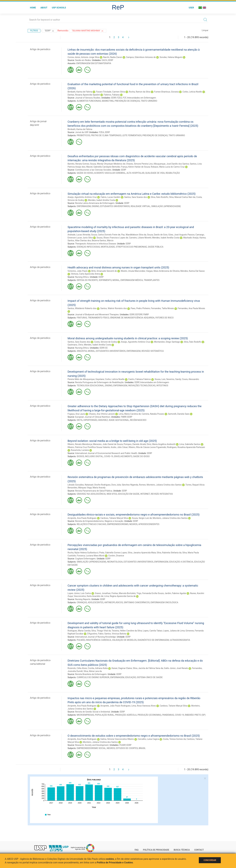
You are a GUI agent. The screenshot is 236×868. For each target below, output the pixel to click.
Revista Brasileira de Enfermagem (91, 674)
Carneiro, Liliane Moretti (140, 238)
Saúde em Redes (83, 60)
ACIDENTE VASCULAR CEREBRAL (110, 173)
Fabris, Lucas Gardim (111, 197)
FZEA (119, 98)
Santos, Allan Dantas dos (79, 240)
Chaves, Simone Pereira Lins (139, 164)
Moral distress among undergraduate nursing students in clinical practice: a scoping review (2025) (128, 338)
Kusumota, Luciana (80, 450)
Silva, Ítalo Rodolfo (159, 197)
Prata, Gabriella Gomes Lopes (113, 553)
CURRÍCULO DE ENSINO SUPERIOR (93, 677)
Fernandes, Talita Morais (162, 308)
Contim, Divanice (116, 556)
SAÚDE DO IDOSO (85, 173)
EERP (111, 60)
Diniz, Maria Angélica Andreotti (161, 444)
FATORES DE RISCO (164, 318)
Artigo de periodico (40, 49)
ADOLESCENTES (95, 602)
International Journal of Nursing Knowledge (95, 637)
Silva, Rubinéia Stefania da (169, 553)
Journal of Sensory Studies (88, 98)
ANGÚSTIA (82, 351)
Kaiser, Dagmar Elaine (122, 668)
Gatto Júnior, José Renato (176, 668)
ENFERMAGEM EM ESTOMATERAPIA (94, 63)
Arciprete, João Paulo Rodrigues (115, 706)
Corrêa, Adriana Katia (98, 668)
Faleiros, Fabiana (112, 95)
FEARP (123, 745)
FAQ (137, 850)
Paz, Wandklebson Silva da (134, 235)
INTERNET (145, 494)
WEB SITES (112, 494)
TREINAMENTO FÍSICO (99, 318)
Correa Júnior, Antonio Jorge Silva (83, 57)
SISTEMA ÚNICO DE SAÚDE (150, 677)
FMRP (146, 315)
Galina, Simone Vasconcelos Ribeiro (117, 739)
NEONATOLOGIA (115, 562)
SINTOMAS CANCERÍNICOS (137, 602)
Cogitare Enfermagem (85, 559)
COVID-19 (109, 456)
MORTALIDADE (108, 247)
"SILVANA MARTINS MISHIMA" (88, 31)
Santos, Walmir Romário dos (114, 308)
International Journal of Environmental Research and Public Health (106, 453)
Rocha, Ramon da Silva (140, 92)
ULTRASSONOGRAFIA (180, 640)
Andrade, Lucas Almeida (79, 235)
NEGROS (133, 524)
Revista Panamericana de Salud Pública (94, 491)
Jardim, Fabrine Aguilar (175, 593)
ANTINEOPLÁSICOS (114, 602)
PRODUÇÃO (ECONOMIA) (149, 715)
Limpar (205, 30)
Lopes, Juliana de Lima (174, 631)
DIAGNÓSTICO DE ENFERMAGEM (153, 640)
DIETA (80, 420)
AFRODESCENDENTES (149, 524)
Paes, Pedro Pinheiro (140, 308)
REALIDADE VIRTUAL (141, 206)
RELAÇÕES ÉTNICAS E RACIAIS (91, 524)
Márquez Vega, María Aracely (92, 488)
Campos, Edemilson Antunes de (141, 57)
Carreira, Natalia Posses (153, 414)
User (191, 8)
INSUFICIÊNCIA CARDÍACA (99, 640)
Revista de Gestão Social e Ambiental (93, 712)
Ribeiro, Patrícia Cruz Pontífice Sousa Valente (89, 447)
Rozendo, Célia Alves (77, 668)
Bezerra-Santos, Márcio (103, 240)
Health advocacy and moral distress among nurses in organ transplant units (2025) (118, 267)
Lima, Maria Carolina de (130, 414)
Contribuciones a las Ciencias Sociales (93, 170)
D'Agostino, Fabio (95, 634)
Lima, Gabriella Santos (190, 444)
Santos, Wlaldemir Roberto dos (82, 308)
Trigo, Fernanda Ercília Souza (150, 593)
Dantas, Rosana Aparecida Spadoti (84, 95)
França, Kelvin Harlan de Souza (135, 167)
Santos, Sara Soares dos (136, 197)
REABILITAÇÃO (173, 173)
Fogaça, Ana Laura (76, 414)
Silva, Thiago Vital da (101, 631)
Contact (199, 850)
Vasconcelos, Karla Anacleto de (89, 596)
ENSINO (95, 206)
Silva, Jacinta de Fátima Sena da (148, 668)
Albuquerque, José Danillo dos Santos (171, 164)
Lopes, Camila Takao (153, 631)
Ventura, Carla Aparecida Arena (85, 274)
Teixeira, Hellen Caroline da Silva (127, 631)
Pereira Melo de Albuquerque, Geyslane (86, 379)
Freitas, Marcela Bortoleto (124, 593)
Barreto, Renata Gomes (78, 164)
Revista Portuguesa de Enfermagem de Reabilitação (99, 382)
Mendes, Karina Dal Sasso (193, 271)
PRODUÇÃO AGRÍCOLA (126, 715)
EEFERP (139, 315)
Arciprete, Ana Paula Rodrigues (82, 518)
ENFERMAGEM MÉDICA (132, 280)
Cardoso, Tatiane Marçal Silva (114, 518)
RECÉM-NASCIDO (138, 420)
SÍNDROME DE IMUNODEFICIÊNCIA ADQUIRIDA (132, 318)
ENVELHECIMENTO (123, 456)
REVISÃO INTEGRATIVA (162, 494)
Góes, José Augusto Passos (181, 235)
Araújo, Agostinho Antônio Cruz (82, 197)
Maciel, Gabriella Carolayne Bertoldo (103, 167)
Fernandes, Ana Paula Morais (191, 308)
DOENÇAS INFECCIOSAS (88, 247)
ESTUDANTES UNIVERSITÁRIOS (115, 206)
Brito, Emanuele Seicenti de (104, 271)
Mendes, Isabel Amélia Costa (101, 200)
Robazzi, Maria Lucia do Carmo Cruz (168, 167)
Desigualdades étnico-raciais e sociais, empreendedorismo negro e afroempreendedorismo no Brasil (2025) (134, 515)
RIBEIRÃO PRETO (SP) (195, 715)
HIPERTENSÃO (90, 420)
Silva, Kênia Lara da (93, 671)
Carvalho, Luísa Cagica (148, 739)
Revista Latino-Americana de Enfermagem (95, 203)
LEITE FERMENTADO (132, 135)
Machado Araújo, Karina (194, 238)
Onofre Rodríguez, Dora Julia (107, 485)
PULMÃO (81, 640)
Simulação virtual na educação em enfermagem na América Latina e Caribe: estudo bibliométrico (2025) (132, 194)
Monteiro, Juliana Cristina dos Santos (164, 485)
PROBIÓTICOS (83, 135)
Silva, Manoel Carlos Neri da (182, 197)
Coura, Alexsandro (190, 379)
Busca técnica (182, 850)
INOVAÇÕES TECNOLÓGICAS (142, 386)
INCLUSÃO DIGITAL (94, 456)
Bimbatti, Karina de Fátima (80, 92)
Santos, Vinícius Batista (115, 634)
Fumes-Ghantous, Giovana (166, 92)
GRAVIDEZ (103, 420)
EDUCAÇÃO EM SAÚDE (129, 494)
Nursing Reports (83, 599)
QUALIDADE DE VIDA (155, 173)
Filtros (34, 31)
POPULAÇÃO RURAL (105, 715)
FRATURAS (82, 318)
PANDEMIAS (168, 715)
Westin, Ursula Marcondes (133, 271)
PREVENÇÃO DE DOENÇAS (127, 101)
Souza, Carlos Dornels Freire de (106, 235)
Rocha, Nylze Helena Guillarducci (83, 553)
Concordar (210, 860)
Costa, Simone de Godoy (106, 342)
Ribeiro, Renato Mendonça (80, 444)
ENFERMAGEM (84, 206)
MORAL (116, 280)
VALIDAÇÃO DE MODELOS (124, 640)
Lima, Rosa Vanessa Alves (144, 706)
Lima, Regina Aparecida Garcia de (120, 596)
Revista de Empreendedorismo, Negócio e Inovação (99, 521)
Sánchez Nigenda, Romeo (134, 485)
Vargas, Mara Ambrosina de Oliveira (163, 271)
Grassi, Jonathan (103, 593)
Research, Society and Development (92, 745)
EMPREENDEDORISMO (118, 524)
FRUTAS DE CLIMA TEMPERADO (106, 135)
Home (33, 8)
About (44, 8)
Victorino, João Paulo (78, 271)
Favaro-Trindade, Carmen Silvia (111, 92)
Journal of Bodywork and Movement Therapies (97, 315)
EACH (104, 60)
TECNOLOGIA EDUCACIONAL (90, 386)
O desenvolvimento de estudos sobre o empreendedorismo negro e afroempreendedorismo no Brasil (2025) (134, 736)
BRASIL (142, 748)
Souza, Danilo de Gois (157, 235)
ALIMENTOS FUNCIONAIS (89, 101)
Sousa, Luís (160, 379)
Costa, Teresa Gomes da (174, 739)
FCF (124, 98)
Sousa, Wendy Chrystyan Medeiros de (108, 164)
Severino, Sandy (174, 379)
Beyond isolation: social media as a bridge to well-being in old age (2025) (112, 441)
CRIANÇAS (82, 602)
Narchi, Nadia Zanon (113, 57)
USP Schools (59, 8)
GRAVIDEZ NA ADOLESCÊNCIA (91, 494)
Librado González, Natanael (80, 485)
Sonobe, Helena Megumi (171, 57)
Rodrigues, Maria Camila (79, 631)
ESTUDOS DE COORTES (127, 748)
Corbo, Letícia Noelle (192, 92)
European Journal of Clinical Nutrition (93, 417)
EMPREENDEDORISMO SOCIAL (91, 748)
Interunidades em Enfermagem (142, 98)
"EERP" (50, 31)
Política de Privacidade (156, 850)
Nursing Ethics (82, 277)
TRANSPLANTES (152, 280)
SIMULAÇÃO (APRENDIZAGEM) (166, 206)
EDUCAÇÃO (131, 677)
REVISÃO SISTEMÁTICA (153, 351)
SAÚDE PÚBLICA (156, 247)
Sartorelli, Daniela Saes (179, 414)
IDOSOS (80, 456)
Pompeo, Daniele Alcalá (135, 444)
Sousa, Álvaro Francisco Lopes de (112, 238)
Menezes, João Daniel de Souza (108, 444)
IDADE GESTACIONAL (119, 420)
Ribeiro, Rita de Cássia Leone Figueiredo (147, 447)
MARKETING (108, 101)
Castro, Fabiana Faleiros (139, 379)
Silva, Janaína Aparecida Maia (142, 553)
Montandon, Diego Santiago (167, 342)
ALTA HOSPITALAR (135, 173)
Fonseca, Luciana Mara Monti (91, 556)
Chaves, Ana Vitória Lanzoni (102, 414)
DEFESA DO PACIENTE (87, 280)
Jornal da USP (82, 132)
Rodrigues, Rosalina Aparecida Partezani (186, 447)
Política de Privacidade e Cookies (115, 863)
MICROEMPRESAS (85, 715)
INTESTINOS (162, 386)
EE (106, 348)
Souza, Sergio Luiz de (142, 518)
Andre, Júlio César (119, 447)
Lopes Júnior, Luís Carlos (79, 593)
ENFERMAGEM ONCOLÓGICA (164, 602)
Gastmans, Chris (75, 345)
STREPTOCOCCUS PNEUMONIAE (131, 247)
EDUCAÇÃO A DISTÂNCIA (181, 562)
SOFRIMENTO (105, 280)
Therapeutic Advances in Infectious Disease (95, 244)
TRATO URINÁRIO (149, 101)
